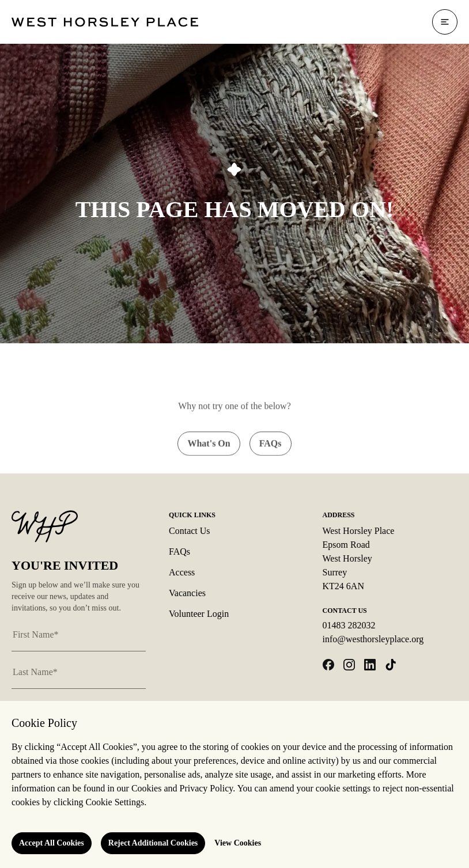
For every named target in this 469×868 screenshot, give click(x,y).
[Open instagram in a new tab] (349, 665)
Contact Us (190, 531)
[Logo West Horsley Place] (105, 22)
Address (339, 515)
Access (182, 572)
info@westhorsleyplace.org (373, 639)
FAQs (179, 551)
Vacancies (187, 593)
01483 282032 (349, 625)
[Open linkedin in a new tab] (370, 665)
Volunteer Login (199, 614)
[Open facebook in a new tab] (328, 665)
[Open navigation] (445, 22)
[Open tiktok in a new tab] (391, 665)
